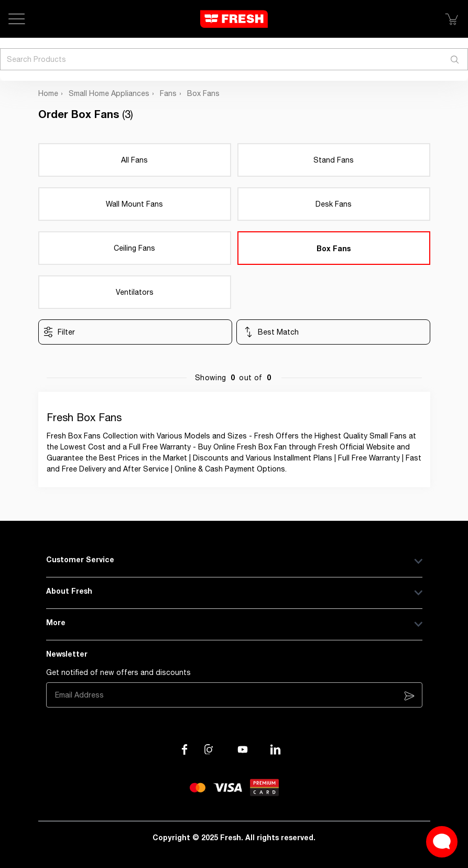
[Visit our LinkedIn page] (276, 749)
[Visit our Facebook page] (184, 749)
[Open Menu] (17, 19)
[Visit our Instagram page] (210, 749)
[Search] (455, 59)
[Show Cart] (451, 19)
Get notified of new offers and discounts (118, 672)
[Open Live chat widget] (442, 842)
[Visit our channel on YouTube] (243, 749)
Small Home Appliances (109, 93)
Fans (168, 93)
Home (48, 93)
